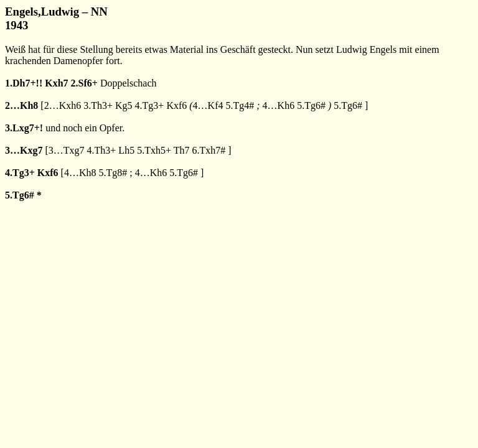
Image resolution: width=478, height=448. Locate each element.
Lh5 (126, 150)
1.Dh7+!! (24, 83)
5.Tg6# (311, 105)
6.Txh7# (209, 150)
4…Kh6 (279, 105)
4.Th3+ (102, 150)
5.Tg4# (240, 105)
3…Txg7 (67, 150)
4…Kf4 (208, 105)
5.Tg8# (113, 173)
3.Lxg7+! (24, 128)
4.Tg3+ (150, 105)
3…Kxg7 (24, 150)
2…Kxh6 (63, 105)
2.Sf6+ (84, 83)
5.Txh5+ (154, 150)
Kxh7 (56, 83)
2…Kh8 (21, 105)
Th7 (182, 150)
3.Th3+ (98, 105)
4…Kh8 (80, 173)
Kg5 (124, 105)
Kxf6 (176, 105)
